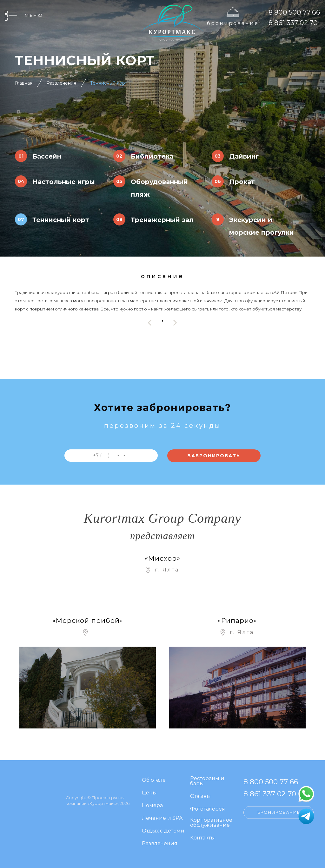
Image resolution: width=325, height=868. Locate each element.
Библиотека (152, 156)
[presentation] (150, 323)
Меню (34, 15)
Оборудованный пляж (159, 188)
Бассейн (47, 156)
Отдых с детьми (163, 831)
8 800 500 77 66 (294, 12)
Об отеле (154, 780)
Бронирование (233, 23)
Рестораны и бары (207, 781)
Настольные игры (64, 182)
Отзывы (200, 796)
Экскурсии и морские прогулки (262, 226)
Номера (152, 806)
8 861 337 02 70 (293, 23)
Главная (24, 83)
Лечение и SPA (162, 818)
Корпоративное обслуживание (211, 823)
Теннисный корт (109, 83)
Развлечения (61, 83)
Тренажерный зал (162, 220)
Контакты (202, 838)
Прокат (242, 182)
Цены (149, 793)
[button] (162, 321)
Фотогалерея (208, 809)
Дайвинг (244, 156)
